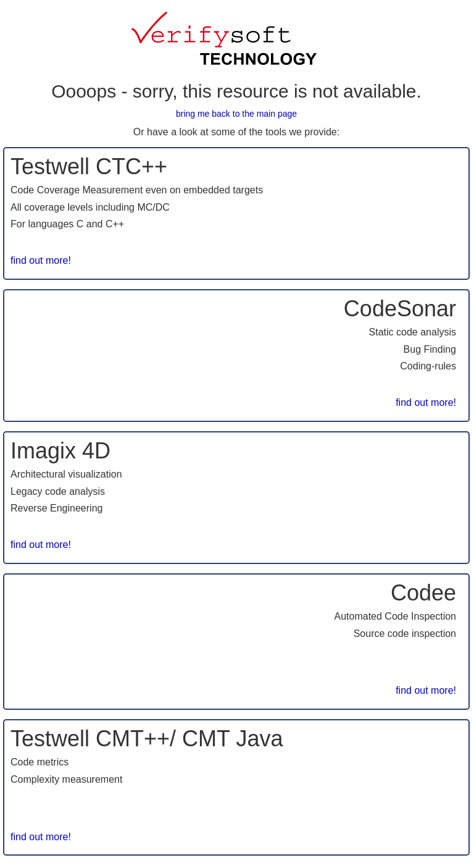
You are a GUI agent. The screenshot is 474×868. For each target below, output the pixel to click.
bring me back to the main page (236, 114)
